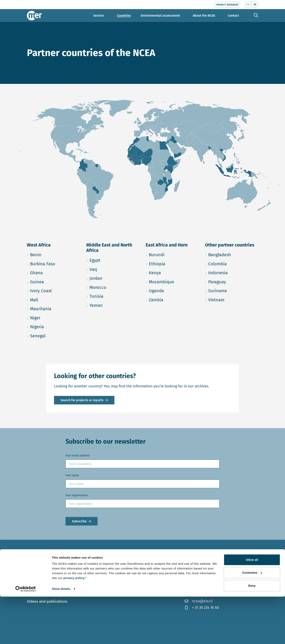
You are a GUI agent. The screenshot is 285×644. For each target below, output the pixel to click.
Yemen (113, 305)
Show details (61, 636)
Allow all (252, 607)
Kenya (172, 272)
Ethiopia (172, 263)
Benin (53, 254)
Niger (53, 317)
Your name (72, 475)
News (31, 570)
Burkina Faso (53, 263)
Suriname (232, 290)
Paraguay (232, 281)
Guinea (53, 281)
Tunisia (113, 296)
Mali (53, 299)
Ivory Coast (53, 290)
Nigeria (53, 326)
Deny (252, 633)
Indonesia (232, 272)
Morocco (113, 287)
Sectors (33, 586)
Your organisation (77, 495)
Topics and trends (42, 594)
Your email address (78, 456)
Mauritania (53, 308)
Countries (35, 578)
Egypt (113, 260)
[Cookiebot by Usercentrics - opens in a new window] (26, 636)
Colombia (232, 263)
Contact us (114, 594)
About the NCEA (119, 570)
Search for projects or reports (82, 400)
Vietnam (232, 299)
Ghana (53, 272)
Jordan (113, 278)
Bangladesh (232, 254)
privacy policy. (74, 625)
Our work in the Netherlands (129, 578)
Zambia (172, 299)
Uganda (172, 290)
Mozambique (172, 281)
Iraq (112, 269)
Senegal (53, 335)
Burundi (172, 254)
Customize (252, 620)
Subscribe (79, 521)
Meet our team (118, 586)
